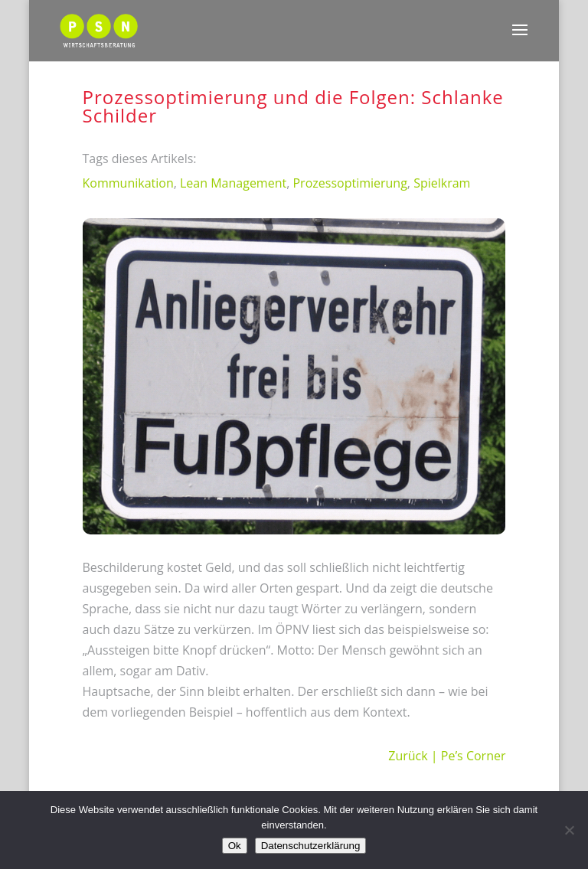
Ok (235, 846)
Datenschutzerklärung (311, 846)
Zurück (408, 756)
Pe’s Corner (474, 756)
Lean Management (233, 183)
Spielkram (442, 183)
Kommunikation (128, 183)
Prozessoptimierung (350, 183)
